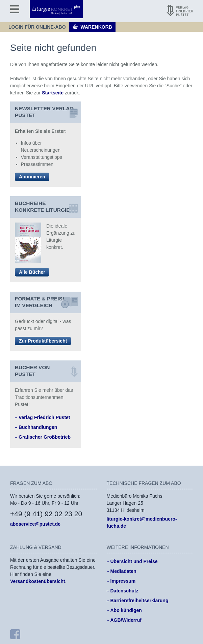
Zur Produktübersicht (43, 341)
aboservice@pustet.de (35, 524)
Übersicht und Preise (134, 561)
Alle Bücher (32, 272)
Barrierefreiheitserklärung (139, 601)
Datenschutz (124, 591)
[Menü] (15, 9)
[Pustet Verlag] (180, 10)
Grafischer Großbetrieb (45, 437)
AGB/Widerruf (126, 620)
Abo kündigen (126, 610)
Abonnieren (32, 177)
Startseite (53, 93)
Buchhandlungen (38, 427)
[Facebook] (15, 634)
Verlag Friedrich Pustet (44, 417)
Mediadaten (123, 571)
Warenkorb (96, 27)
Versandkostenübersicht (38, 581)
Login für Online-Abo (37, 27)
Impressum (123, 581)
